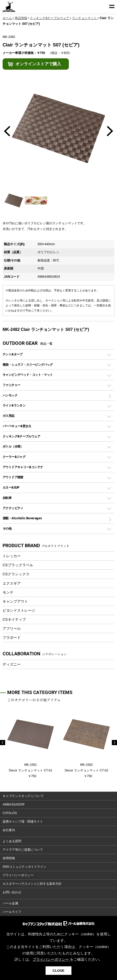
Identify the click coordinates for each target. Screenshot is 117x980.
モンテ (8, 592)
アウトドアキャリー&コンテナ (23, 467)
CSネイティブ (14, 619)
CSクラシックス (16, 574)
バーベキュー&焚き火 (17, 426)
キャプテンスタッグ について (23, 796)
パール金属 (10, 903)
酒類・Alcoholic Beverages (22, 518)
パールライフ (12, 912)
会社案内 (9, 830)
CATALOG (10, 813)
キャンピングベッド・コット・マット (28, 375)
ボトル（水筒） (13, 446)
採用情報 (9, 858)
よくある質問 (12, 841)
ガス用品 (9, 416)
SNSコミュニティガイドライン (24, 867)
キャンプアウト (15, 601)
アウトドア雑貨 (13, 477)
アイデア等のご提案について (23, 850)
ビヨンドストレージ (19, 610)
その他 (7, 528)
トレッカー (12, 556)
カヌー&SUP (11, 487)
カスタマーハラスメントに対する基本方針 (32, 884)
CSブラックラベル (18, 565)
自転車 (7, 498)
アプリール (12, 628)
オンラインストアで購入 (38, 64)
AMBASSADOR (14, 804)
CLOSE (58, 971)
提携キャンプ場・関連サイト (23, 822)
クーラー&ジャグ (14, 457)
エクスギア (12, 583)
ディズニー (12, 664)
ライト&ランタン (14, 405)
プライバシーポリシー (18, 875)
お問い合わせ (12, 892)
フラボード (12, 638)
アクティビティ (13, 508)
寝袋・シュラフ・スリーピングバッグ (28, 365)
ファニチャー (11, 385)
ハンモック (10, 395)
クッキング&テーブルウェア (21, 436)
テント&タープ (13, 354)
